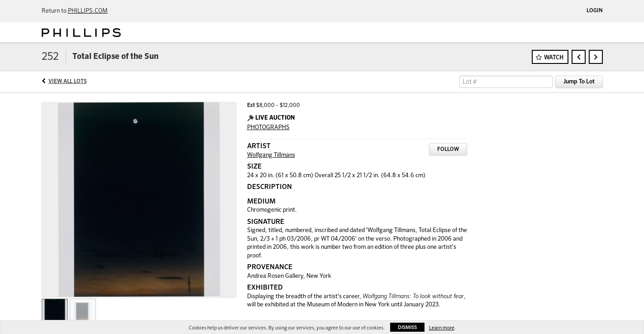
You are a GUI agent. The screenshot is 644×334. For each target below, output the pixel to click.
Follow (448, 150)
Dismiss (407, 327)
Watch (554, 58)
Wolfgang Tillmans (271, 155)
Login (595, 11)
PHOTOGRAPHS (268, 128)
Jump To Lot (579, 82)
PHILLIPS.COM (88, 11)
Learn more (442, 328)
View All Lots (68, 82)
